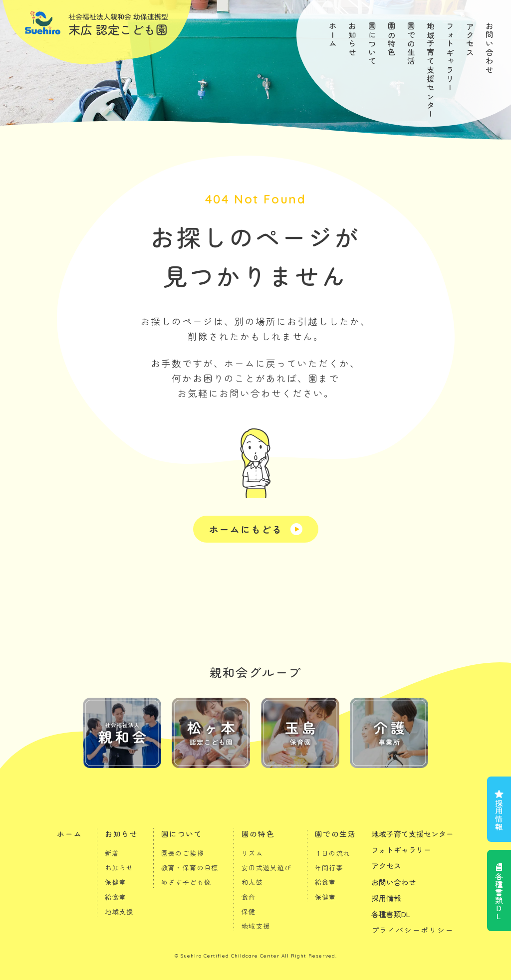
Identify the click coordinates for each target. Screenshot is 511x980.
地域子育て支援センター (431, 70)
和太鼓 (252, 882)
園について (372, 44)
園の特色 (392, 39)
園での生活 (411, 44)
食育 (249, 897)
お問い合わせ (490, 48)
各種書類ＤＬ (499, 896)
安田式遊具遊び (267, 868)
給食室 (116, 897)
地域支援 (119, 911)
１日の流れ (333, 853)
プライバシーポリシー (413, 930)
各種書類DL (391, 914)
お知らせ (352, 39)
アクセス (470, 39)
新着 (112, 853)
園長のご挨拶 (183, 853)
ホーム (333, 35)
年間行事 (329, 868)
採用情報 (499, 815)
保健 (249, 911)
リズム (252, 853)
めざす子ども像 (186, 882)
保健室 (116, 882)
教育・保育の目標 (190, 868)
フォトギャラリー (450, 57)
